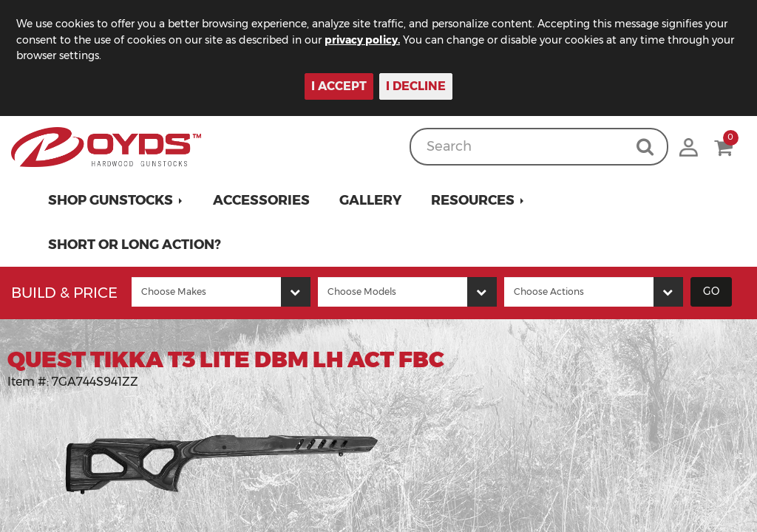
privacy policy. (362, 40)
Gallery (370, 200)
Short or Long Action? (135, 245)
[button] (116, 200)
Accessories (261, 200)
